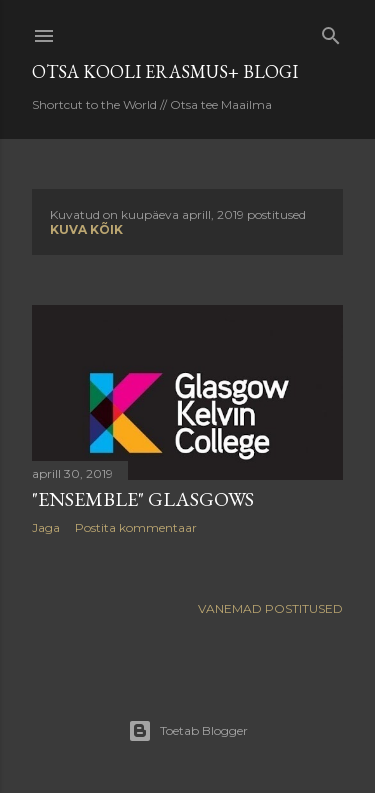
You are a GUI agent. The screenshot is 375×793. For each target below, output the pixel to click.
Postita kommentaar (136, 527)
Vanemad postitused (270, 608)
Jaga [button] (46, 527)
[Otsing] (331, 31)
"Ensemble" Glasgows (143, 499)
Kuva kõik (86, 229)
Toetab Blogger (188, 731)
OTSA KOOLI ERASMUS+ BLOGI (165, 71)
